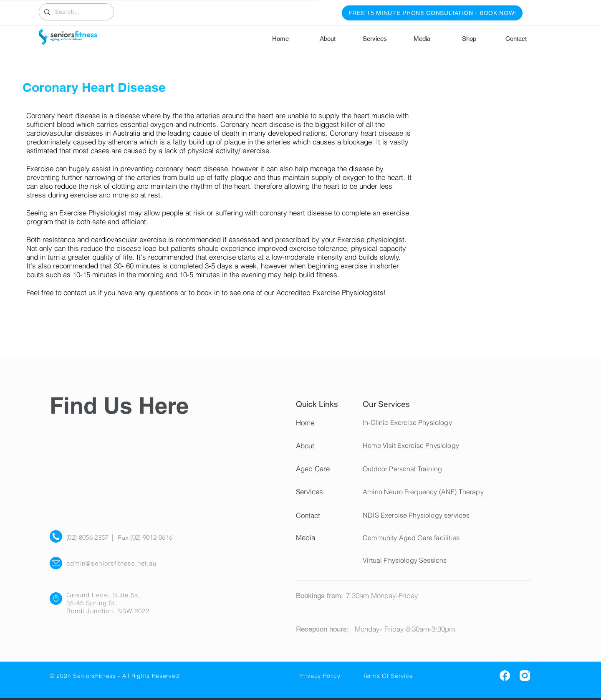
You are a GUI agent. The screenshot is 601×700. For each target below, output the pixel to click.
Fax (123, 537)
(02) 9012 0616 (150, 537)
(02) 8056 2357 (89, 537)
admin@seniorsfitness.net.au (111, 563)
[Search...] (76, 12)
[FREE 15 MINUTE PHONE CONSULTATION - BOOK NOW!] (432, 13)
